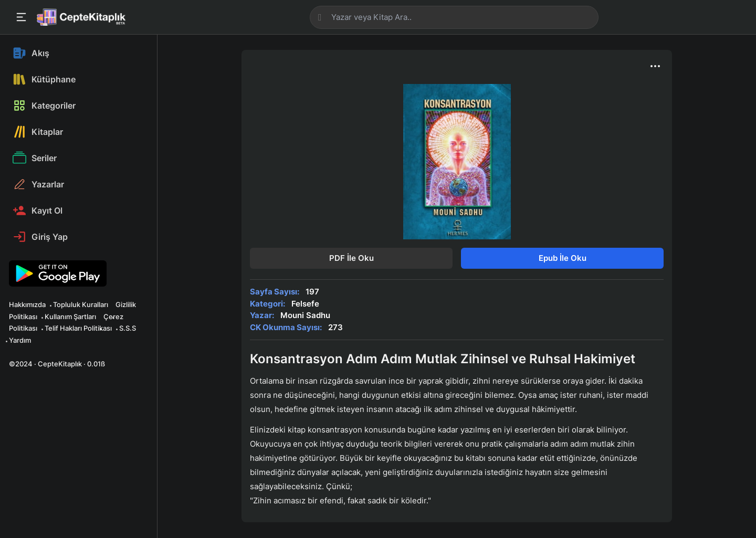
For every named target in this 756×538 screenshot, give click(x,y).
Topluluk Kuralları (81, 304)
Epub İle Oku (563, 258)
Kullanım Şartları (70, 317)
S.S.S (128, 328)
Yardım (20, 340)
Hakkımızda (27, 304)
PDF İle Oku (351, 258)
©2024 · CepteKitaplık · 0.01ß (57, 364)
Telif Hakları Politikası (78, 328)
